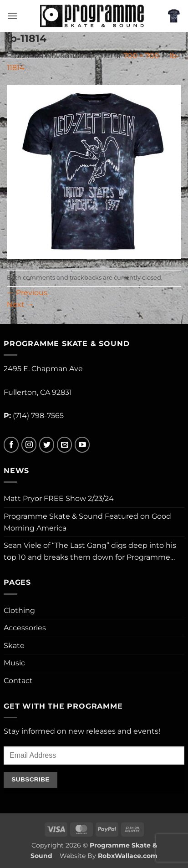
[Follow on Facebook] (11, 445)
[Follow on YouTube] (82, 445)
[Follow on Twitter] (47, 445)
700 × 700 (141, 56)
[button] (12, 16)
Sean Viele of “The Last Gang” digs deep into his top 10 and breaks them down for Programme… (90, 551)
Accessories (25, 628)
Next (20, 304)
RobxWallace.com (128, 856)
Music (14, 663)
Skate (14, 646)
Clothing (19, 610)
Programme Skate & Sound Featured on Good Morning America (87, 522)
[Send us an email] (64, 445)
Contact (18, 681)
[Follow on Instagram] (29, 445)
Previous (27, 293)
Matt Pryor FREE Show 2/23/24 (59, 498)
